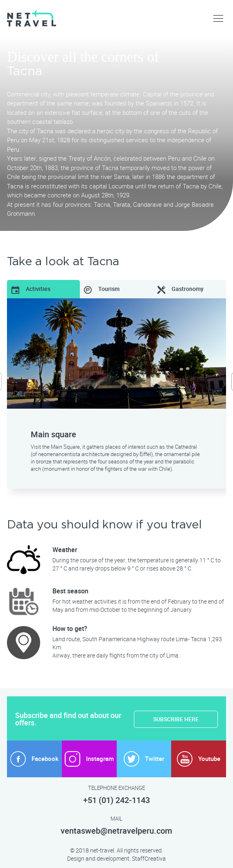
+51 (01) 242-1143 (116, 800)
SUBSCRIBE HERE (176, 719)
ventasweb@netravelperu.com (116, 831)
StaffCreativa (149, 859)
